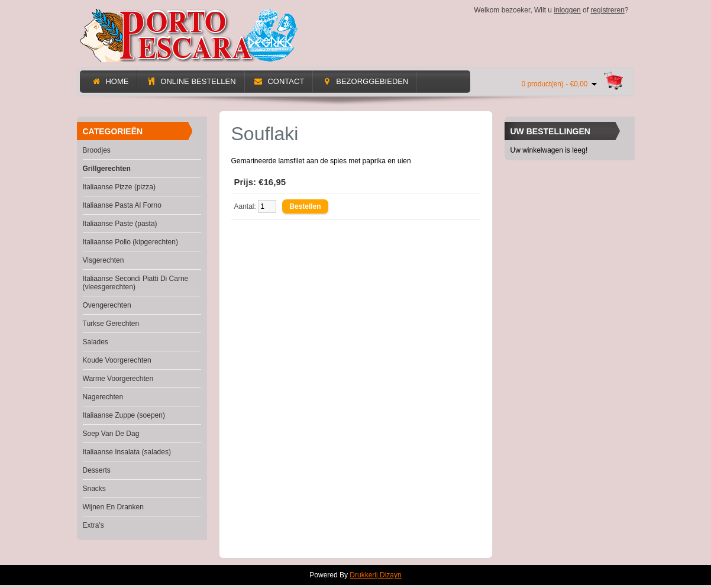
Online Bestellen (191, 81)
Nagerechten (103, 397)
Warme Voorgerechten (118, 379)
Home (110, 81)
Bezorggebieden (365, 81)
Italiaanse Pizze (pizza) (119, 187)
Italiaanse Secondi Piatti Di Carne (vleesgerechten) (136, 283)
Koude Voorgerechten (117, 360)
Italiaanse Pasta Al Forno (122, 205)
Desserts (97, 470)
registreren (607, 10)
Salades (96, 342)
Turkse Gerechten (111, 324)
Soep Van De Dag (111, 434)
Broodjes (97, 150)
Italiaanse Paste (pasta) (120, 224)
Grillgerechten (107, 169)
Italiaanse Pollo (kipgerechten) (130, 242)
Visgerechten (104, 260)
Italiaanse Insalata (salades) (127, 452)
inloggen (567, 10)
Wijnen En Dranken (113, 507)
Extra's (93, 525)
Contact (279, 81)
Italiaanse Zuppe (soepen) (124, 415)
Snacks (94, 489)
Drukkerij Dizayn (375, 575)
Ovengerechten (107, 305)
